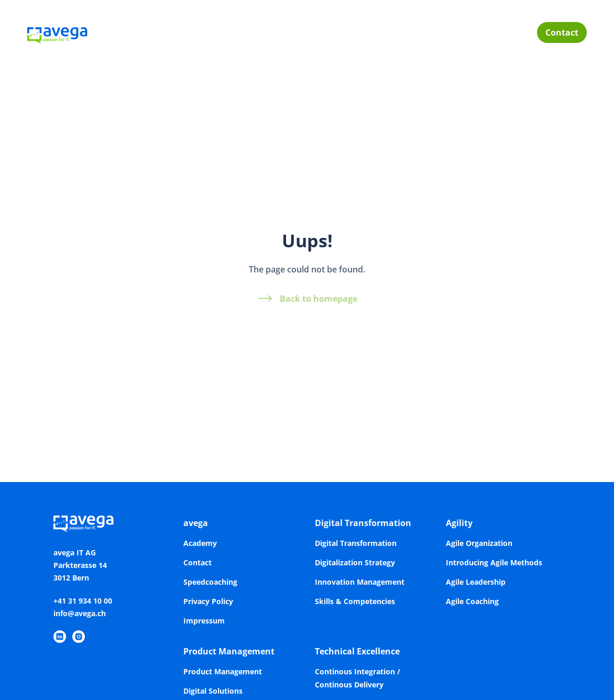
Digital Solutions (213, 691)
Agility (459, 523)
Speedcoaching (210, 582)
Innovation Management (360, 582)
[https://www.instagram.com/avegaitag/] (79, 637)
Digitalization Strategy (355, 562)
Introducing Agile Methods (494, 562)
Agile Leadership (476, 582)
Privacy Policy (208, 601)
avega (196, 523)
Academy (200, 543)
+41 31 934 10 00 (83, 601)
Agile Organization (479, 543)
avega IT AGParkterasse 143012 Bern (80, 565)
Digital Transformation (363, 523)
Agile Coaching (472, 601)
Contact (562, 32)
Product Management (229, 651)
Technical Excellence (357, 651)
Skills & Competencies (355, 601)
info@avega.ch (80, 613)
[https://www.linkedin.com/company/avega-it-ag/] (60, 637)
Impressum (204, 621)
